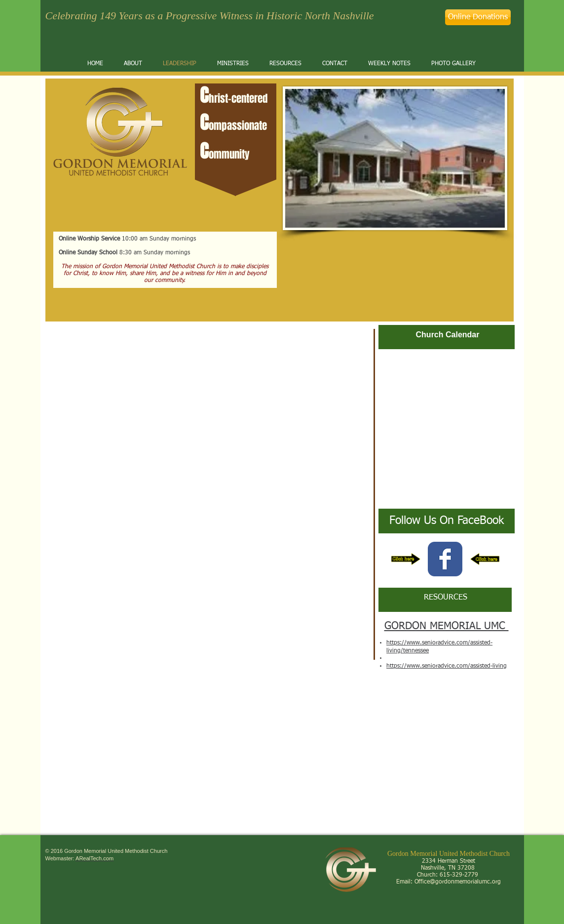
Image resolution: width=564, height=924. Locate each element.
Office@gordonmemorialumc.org (458, 882)
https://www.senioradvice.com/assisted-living (447, 666)
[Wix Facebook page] (445, 559)
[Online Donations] (478, 17)
